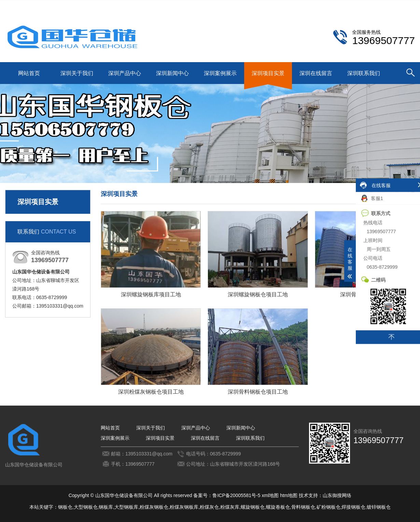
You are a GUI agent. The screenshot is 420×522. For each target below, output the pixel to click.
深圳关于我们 (77, 73)
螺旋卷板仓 (278, 507)
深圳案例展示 (220, 73)
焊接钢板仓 (353, 507)
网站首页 (29, 73)
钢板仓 (65, 507)
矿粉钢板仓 (328, 507)
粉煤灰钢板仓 (154, 507)
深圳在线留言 (316, 73)
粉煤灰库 (230, 507)
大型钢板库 (126, 507)
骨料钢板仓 (303, 507)
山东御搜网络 (337, 495)
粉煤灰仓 (209, 507)
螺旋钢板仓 (253, 507)
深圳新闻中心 (172, 73)
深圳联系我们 (367, 6)
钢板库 (106, 507)
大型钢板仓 (86, 507)
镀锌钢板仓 (379, 507)
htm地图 (289, 495)
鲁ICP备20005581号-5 (236, 495)
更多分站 (405, 6)
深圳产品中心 (125, 73)
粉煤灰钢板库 (184, 507)
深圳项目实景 (268, 73)
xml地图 (270, 495)
